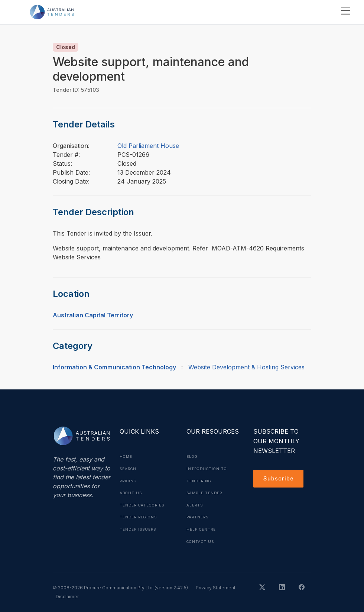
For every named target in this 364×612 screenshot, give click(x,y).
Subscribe (279, 479)
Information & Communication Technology (114, 367)
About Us (131, 492)
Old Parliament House (148, 146)
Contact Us (201, 540)
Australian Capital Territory (93, 315)
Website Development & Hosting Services (246, 367)
